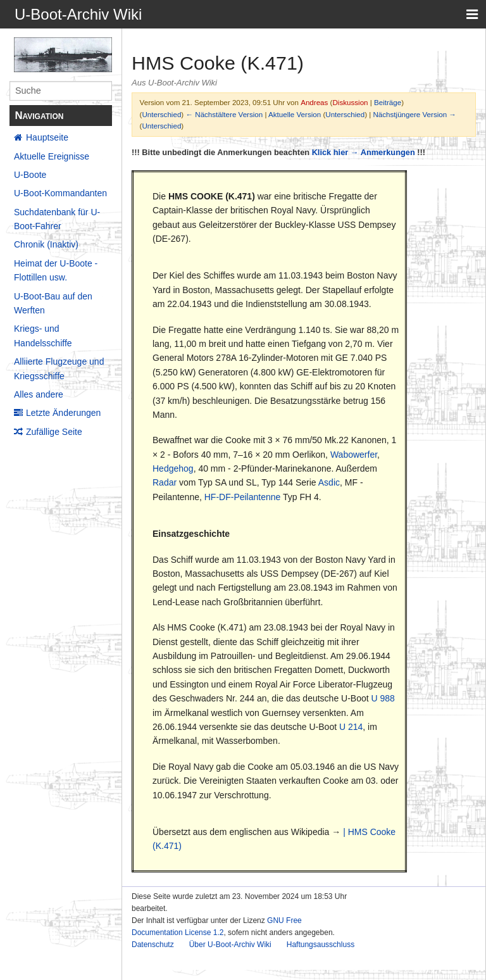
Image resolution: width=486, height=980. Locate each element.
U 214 (351, 727)
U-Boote (30, 175)
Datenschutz (153, 945)
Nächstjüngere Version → (415, 114)
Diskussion (350, 102)
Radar (165, 482)
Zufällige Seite (54, 432)
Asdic (329, 482)
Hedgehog (173, 468)
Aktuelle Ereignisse (52, 156)
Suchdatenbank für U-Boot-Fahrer (57, 219)
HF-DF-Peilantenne (243, 497)
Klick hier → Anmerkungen (364, 152)
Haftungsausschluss (321, 945)
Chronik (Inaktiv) (46, 244)
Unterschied (161, 114)
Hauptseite (47, 137)
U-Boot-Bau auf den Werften (53, 303)
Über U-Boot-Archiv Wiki (230, 945)
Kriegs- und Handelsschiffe (43, 336)
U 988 (383, 698)
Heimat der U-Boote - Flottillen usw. (56, 270)
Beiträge (388, 102)
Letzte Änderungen (63, 413)
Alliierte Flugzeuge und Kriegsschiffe (59, 368)
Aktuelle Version (295, 114)
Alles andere (39, 394)
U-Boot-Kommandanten (60, 193)
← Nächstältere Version (224, 114)
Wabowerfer (354, 455)
